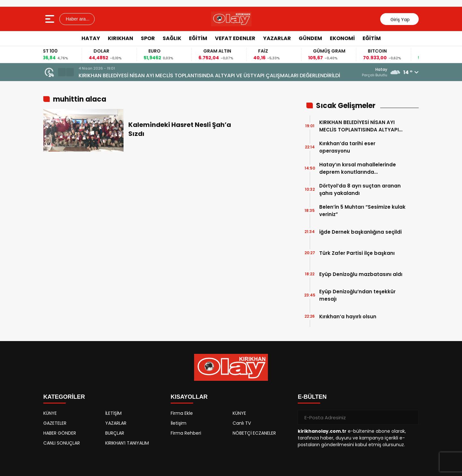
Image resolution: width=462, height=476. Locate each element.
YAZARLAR (277, 38)
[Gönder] (411, 417)
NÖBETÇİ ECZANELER (254, 433)
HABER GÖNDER (60, 433)
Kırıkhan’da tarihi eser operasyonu (347, 147)
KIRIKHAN (120, 38)
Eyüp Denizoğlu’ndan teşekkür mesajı (357, 295)
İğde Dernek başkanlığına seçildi (360, 232)
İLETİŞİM (113, 413)
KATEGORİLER (64, 397)
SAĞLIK (172, 38)
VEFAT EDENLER (235, 38)
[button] (62, 72)
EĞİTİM (198, 38)
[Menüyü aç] (51, 19)
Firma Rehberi (186, 433)
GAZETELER (55, 423)
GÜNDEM (310, 38)
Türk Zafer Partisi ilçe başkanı (357, 253)
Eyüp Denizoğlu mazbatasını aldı (361, 274)
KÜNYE (50, 413)
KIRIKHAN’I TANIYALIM (127, 443)
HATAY (91, 38)
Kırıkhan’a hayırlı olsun (348, 317)
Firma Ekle (182, 413)
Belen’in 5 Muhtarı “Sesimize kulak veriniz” (362, 211)
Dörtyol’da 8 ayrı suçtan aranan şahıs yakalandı (360, 189)
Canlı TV (242, 423)
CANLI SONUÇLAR (62, 443)
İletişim (179, 423)
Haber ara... (77, 19)
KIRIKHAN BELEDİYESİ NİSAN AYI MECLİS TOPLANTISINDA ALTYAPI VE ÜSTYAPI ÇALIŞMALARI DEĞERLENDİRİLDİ (209, 75)
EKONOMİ (342, 38)
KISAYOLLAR (189, 397)
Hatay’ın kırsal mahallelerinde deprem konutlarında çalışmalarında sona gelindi (358, 168)
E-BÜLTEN (312, 397)
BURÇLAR (115, 433)
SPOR (148, 38)
